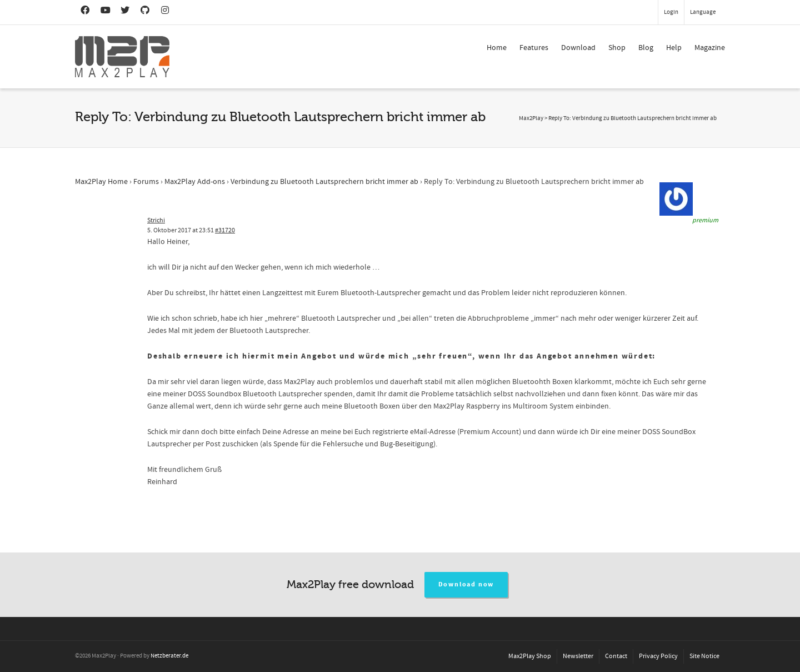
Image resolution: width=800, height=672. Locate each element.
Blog (646, 48)
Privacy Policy (658, 656)
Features (534, 48)
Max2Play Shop (530, 656)
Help (674, 48)
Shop (617, 48)
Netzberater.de (169, 656)
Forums (146, 182)
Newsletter (578, 656)
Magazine (710, 48)
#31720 (225, 230)
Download (578, 48)
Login (671, 12)
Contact (616, 656)
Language (703, 12)
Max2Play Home (101, 182)
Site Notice (704, 656)
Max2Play (531, 118)
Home (497, 48)
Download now (466, 584)
